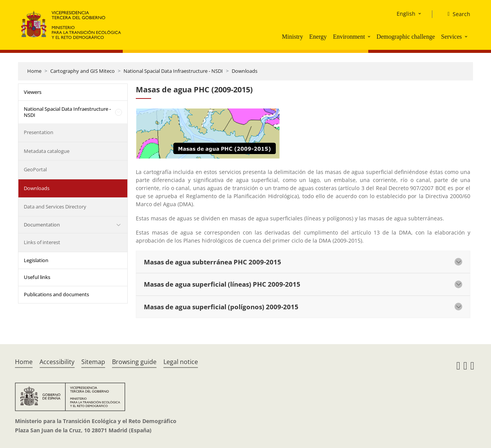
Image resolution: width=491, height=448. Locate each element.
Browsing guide (134, 362)
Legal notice (181, 362)
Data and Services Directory (55, 207)
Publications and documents (56, 294)
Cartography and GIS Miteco (82, 71)
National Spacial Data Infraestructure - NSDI (173, 71)
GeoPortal (35, 169)
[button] (370, 36)
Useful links (37, 277)
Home (34, 71)
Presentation (39, 132)
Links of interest (42, 242)
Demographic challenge (405, 37)
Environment (349, 37)
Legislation (36, 260)
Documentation (42, 225)
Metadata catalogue (47, 151)
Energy (318, 37)
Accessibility (57, 362)
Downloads (245, 71)
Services (451, 37)
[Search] (456, 14)
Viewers (33, 92)
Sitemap (93, 362)
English (406, 14)
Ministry (292, 37)
